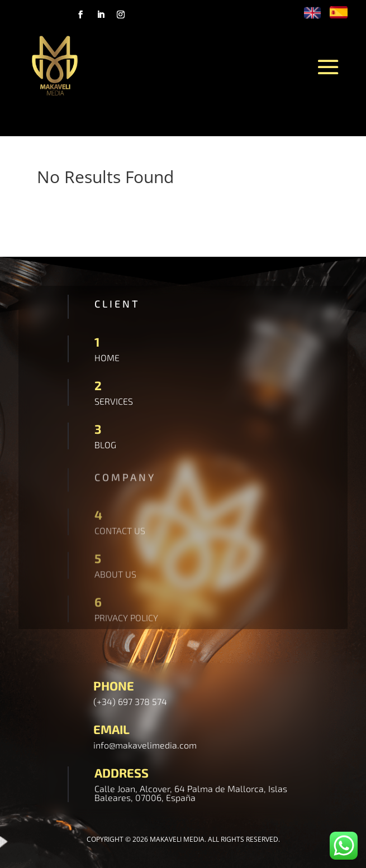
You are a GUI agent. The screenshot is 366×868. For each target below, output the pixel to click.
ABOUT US (115, 576)
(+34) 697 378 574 (130, 701)
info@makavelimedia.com (145, 745)
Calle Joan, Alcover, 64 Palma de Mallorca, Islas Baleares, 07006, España (191, 793)
